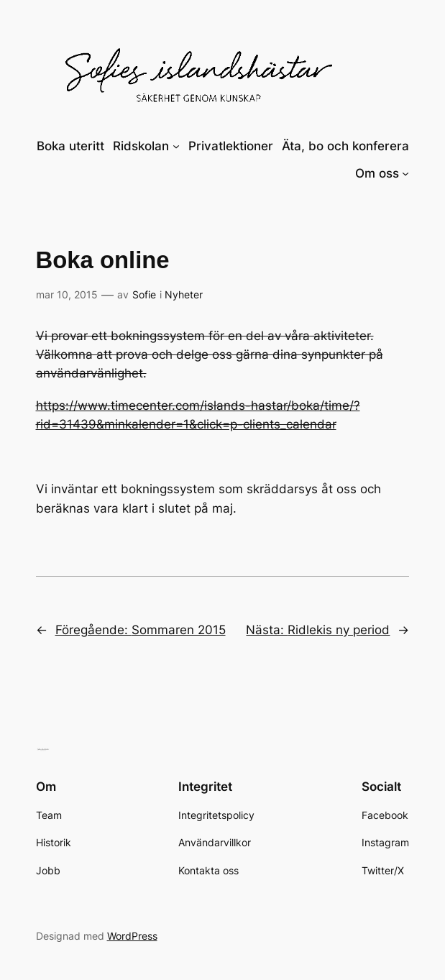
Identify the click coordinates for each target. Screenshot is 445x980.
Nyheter (184, 294)
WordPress (132, 936)
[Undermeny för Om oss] (405, 173)
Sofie (144, 294)
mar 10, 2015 (67, 294)
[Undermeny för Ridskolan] (176, 146)
